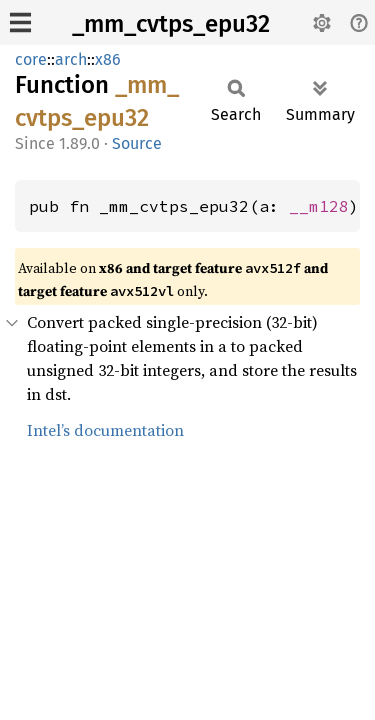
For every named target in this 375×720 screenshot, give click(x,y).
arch (71, 59)
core (31, 59)
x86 (108, 59)
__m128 (319, 206)
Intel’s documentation (105, 430)
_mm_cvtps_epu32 (171, 24)
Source (137, 143)
